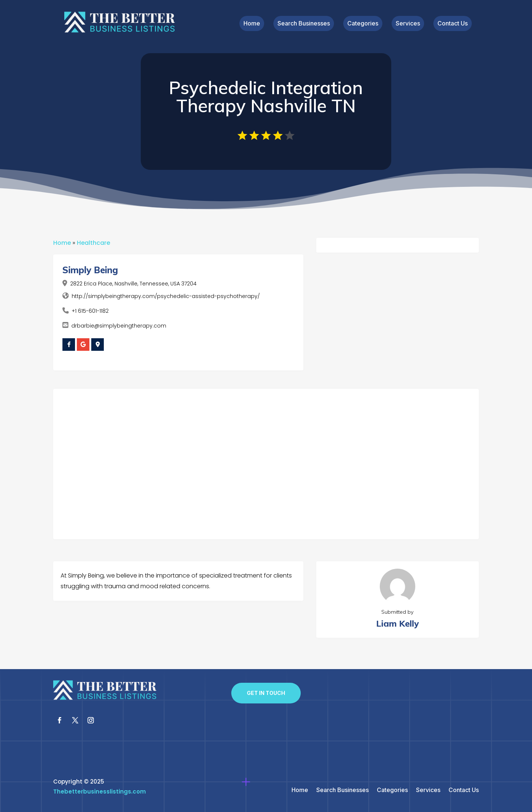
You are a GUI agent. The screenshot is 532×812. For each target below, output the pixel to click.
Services (408, 24)
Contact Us (453, 24)
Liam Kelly (398, 623)
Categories (363, 24)
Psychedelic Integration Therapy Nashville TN (266, 97)
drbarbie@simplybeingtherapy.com (119, 326)
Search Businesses (304, 24)
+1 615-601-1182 (90, 311)
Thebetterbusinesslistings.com (100, 792)
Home (252, 24)
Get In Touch (266, 693)
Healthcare (93, 243)
